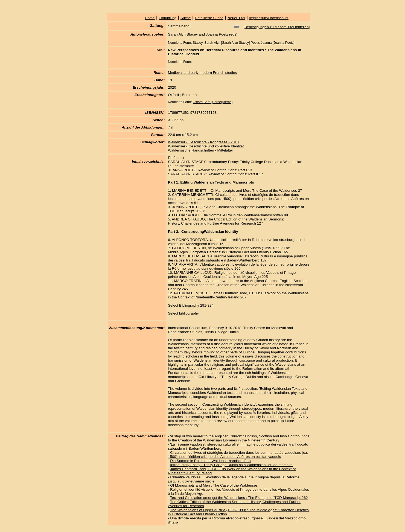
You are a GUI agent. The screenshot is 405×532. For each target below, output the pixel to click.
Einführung (168, 18)
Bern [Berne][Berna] (218, 102)
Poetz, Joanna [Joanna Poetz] (273, 43)
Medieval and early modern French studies (202, 73)
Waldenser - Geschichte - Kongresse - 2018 (203, 142)
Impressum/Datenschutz (269, 18)
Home (150, 18)
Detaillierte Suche (209, 18)
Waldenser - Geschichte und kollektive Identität (206, 146)
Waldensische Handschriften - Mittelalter (200, 150)
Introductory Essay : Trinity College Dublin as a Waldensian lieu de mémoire (231, 465)
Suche (186, 18)
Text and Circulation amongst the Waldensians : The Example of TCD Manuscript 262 (239, 498)
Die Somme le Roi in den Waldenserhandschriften (210, 461)
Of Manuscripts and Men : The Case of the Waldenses (214, 485)
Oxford (198, 102)
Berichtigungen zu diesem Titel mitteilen (277, 27)
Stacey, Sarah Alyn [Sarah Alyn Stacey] (221, 43)
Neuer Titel (236, 18)
